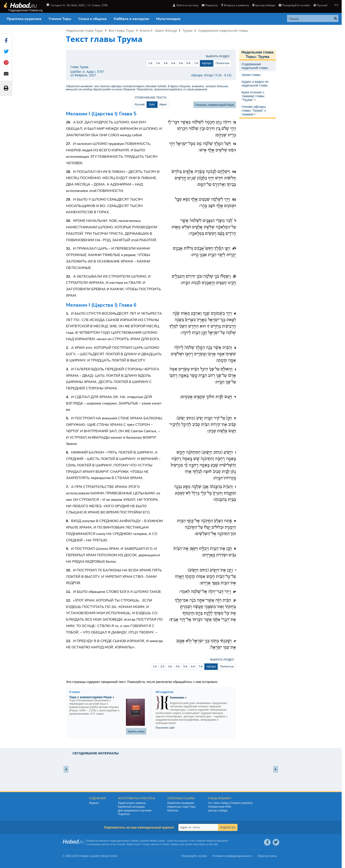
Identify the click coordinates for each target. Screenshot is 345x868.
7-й (196, 63)
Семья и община (92, 19)
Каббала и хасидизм (131, 19)
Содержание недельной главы (223, 30)
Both (152, 105)
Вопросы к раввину (235, 5)
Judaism (175, 844)
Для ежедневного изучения (135, 811)
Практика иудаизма (24, 19)
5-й (181, 63)
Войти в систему (186, 5)
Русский (320, 5)
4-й (173, 63)
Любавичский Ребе (220, 807)
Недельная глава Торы (84, 30)
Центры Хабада (264, 5)
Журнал (94, 803)
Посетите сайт (165, 728)
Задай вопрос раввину (132, 803)
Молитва (173, 811)
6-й (188, 63)
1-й (150, 63)
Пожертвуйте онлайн (294, 5)
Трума (187, 30)
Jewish (189, 844)
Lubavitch (144, 841)
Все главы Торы (121, 30)
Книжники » (178, 697)
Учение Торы (60, 19)
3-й (165, 63)
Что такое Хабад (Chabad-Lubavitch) (230, 803)
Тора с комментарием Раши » (92, 697)
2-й (158, 63)
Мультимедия (168, 19)
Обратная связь (267, 856)
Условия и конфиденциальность (232, 856)
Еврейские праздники (181, 803)
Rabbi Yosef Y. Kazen (139, 844)
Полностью (222, 63)
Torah (166, 844)
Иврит (163, 105)
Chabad (134, 841)
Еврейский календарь (132, 807)
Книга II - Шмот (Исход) (158, 30)
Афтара (206, 63)
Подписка (210, 5)
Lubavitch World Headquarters (212, 841)
